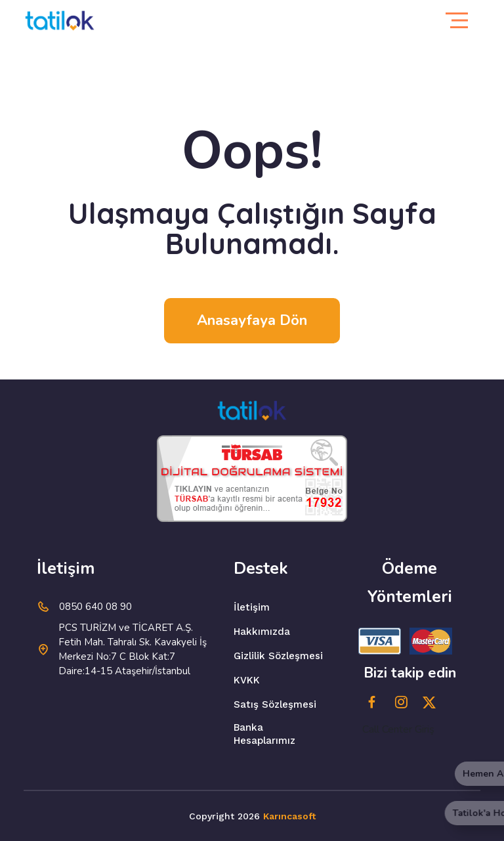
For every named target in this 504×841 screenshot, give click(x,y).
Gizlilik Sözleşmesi (278, 656)
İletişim (252, 607)
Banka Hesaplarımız (264, 734)
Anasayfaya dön (252, 320)
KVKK (247, 680)
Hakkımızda (262, 632)
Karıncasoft (289, 816)
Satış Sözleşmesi (275, 704)
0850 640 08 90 (95, 607)
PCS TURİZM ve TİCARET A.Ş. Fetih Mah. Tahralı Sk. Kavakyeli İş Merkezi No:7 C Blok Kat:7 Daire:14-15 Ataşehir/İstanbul (133, 649)
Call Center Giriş (398, 729)
